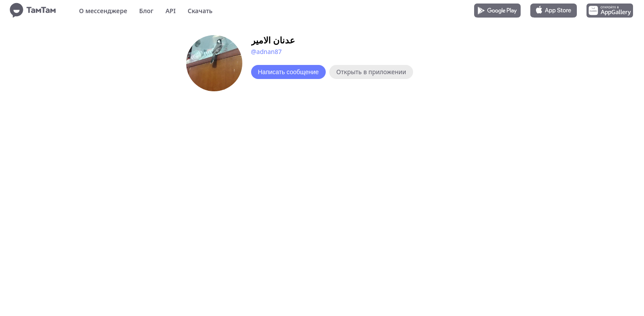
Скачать (200, 11)
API (171, 11)
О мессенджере (103, 11)
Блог (146, 11)
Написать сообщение (289, 72)
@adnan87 (266, 52)
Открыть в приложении (371, 72)
